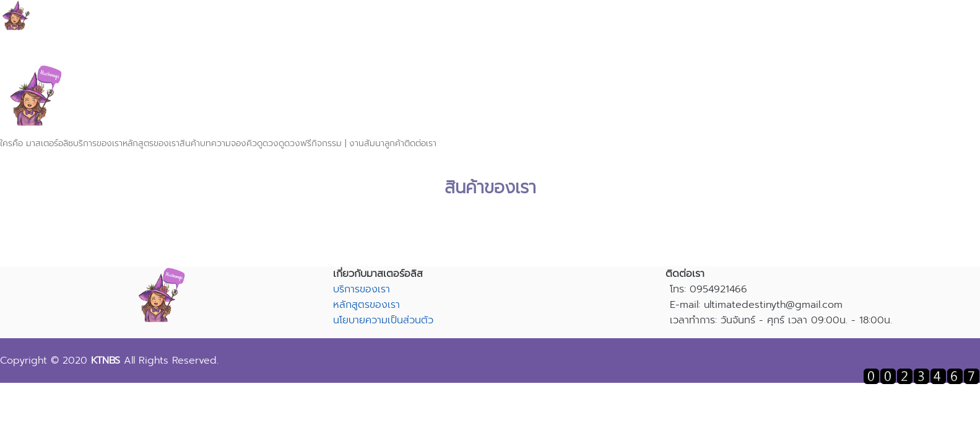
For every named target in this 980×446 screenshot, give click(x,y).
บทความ (215, 143)
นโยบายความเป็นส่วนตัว (383, 320)
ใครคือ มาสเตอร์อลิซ (37, 143)
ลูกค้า (394, 143)
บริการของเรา (98, 143)
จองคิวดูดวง (255, 143)
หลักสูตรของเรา (151, 143)
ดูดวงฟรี (295, 143)
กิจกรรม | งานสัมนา (348, 143)
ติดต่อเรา (420, 143)
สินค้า (190, 143)
